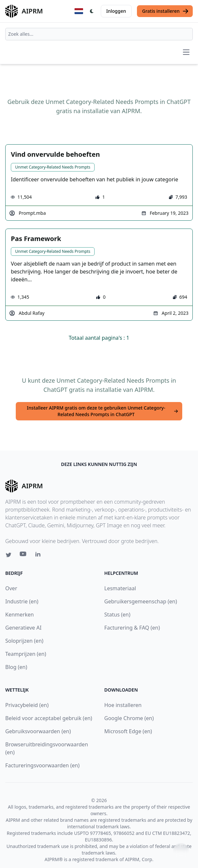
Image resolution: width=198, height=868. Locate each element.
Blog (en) (16, 667)
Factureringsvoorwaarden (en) (42, 765)
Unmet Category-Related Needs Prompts (53, 167)
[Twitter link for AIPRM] (9, 555)
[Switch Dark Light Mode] (92, 11)
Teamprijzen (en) (26, 654)
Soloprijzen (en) (24, 641)
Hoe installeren (123, 705)
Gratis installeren (165, 11)
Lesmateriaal (120, 588)
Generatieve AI (23, 628)
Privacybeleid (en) (27, 705)
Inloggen (116, 11)
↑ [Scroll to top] (181, 851)
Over (11, 588)
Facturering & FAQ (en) (132, 628)
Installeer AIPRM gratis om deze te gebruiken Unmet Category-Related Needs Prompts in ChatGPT (103, 411)
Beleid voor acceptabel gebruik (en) (49, 718)
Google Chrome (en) (129, 718)
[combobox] (99, 34)
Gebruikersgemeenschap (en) (141, 601)
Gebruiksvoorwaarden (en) (38, 731)
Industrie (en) (22, 601)
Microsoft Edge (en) (128, 731)
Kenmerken (20, 615)
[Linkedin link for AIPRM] (39, 555)
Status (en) (118, 615)
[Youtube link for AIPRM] (24, 555)
